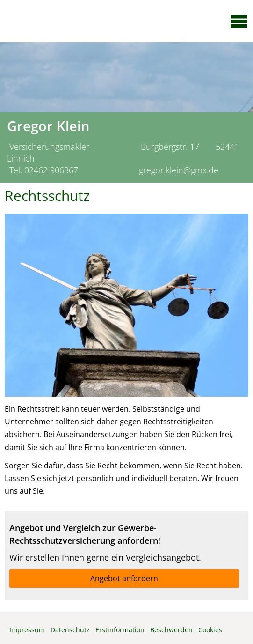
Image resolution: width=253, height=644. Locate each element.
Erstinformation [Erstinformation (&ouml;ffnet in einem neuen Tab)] (120, 630)
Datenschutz (70, 630)
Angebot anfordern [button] (124, 578)
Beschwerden (171, 630)
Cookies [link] (210, 630)
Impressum (27, 630)
